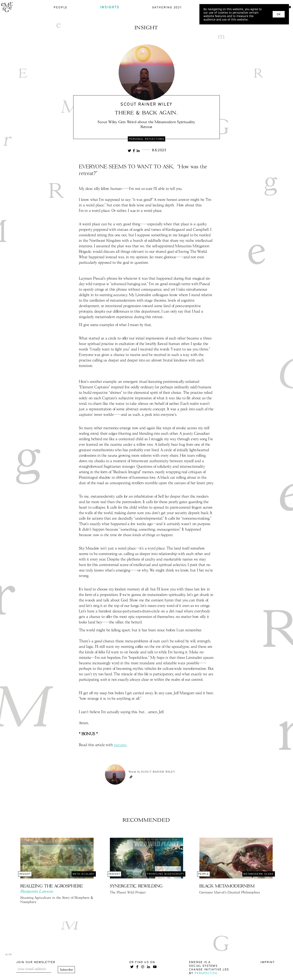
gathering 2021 (167, 7)
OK (279, 14)
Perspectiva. (207, 973)
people (61, 7)
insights (110, 7)
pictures (120, 745)
